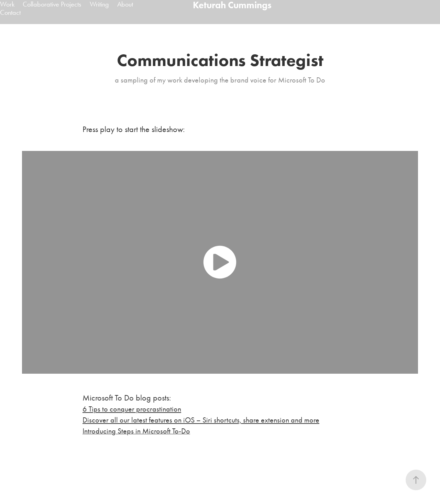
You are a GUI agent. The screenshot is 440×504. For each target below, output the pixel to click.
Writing (99, 4)
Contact (10, 12)
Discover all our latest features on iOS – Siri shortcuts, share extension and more (201, 420)
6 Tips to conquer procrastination (132, 409)
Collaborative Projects (52, 4)
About (125, 4)
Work (7, 4)
